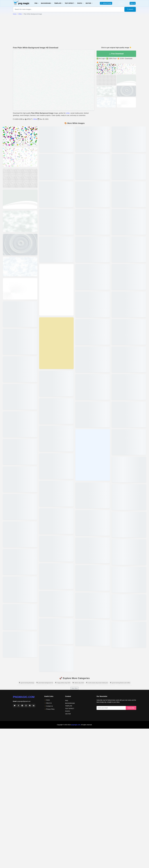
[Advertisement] (74, 31)
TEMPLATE (69, 706)
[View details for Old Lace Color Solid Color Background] (93, 249)
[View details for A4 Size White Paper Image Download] (20, 534)
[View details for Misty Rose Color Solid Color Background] (93, 360)
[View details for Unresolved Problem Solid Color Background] (56, 384)
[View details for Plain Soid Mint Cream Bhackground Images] (20, 617)
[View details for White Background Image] (20, 479)
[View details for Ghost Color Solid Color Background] (129, 305)
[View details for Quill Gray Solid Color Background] (56, 604)
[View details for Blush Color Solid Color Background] (129, 497)
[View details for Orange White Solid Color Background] (93, 194)
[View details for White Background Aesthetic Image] (20, 369)
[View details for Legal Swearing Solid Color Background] (93, 550)
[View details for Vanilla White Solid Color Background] (56, 343)
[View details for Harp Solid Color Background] (129, 222)
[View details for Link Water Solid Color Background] (93, 455)
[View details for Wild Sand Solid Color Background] (56, 222)
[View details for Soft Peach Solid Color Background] (56, 466)
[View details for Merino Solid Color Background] (93, 387)
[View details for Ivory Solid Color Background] (129, 139)
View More (74, 688)
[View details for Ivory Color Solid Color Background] (93, 633)
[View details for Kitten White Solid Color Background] (93, 606)
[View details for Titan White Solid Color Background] (56, 411)
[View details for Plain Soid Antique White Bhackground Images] (56, 167)
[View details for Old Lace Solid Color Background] (93, 277)
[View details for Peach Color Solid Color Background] (93, 167)
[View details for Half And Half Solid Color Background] (129, 249)
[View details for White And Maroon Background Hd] (129, 635)
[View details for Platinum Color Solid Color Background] (56, 659)
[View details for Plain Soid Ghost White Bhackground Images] (20, 644)
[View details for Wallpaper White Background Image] (20, 314)
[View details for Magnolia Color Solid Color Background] (93, 415)
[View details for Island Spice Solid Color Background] (129, 167)
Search (130, 9)
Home (15, 14)
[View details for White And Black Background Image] (20, 221)
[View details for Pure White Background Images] (56, 194)
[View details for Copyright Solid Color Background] (129, 442)
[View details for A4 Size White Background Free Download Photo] (20, 562)
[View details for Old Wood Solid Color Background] (93, 222)
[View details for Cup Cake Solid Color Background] (129, 387)
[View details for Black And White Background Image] (20, 452)
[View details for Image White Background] (129, 607)
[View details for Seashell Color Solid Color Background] (56, 549)
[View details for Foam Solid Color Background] (129, 332)
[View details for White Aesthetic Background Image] (20, 397)
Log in (122, 3)
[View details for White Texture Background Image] (20, 199)
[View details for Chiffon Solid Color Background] (129, 470)
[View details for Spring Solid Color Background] (56, 439)
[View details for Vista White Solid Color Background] (56, 290)
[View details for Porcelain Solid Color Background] (56, 631)
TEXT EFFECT (70, 709)
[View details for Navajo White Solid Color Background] (93, 305)
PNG (67, 701)
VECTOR (68, 714)
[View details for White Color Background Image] (20, 136)
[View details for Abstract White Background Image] (20, 157)
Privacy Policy (50, 709)
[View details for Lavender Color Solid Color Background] (93, 578)
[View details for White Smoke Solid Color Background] (56, 249)
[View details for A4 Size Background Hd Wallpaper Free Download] (20, 507)
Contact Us (49, 706)
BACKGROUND (70, 703)
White (20, 14)
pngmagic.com (24, 697)
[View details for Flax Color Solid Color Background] (129, 360)
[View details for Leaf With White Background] (129, 580)
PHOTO (68, 711)
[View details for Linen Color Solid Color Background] (93, 495)
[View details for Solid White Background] (20, 589)
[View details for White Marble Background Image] (20, 342)
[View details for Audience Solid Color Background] (129, 525)
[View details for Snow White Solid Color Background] (56, 494)
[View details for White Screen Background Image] (20, 289)
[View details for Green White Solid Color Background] (129, 277)
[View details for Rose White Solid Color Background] (56, 576)
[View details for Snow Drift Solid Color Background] (56, 521)
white (68, 113)
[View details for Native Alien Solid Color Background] (93, 332)
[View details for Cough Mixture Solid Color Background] (129, 415)
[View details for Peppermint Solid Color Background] (93, 139)
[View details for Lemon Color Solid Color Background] (93, 523)
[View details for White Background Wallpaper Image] (20, 424)
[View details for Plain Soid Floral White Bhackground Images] (56, 139)
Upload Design (106, 3)
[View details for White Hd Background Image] (20, 245)
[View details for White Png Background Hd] (129, 552)
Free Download (116, 54)
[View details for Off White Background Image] (20, 267)
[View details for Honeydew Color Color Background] (129, 194)
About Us (49, 703)
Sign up (133, 3)
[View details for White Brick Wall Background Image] (20, 178)
